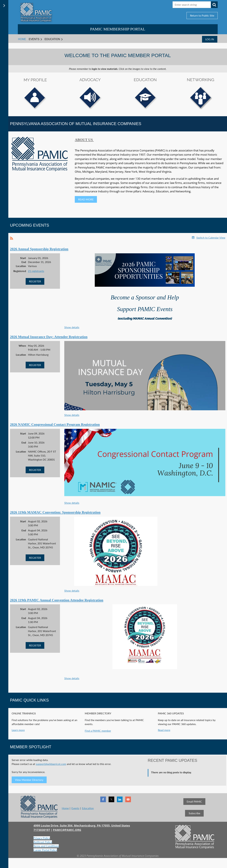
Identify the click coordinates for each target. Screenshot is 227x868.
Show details (72, 327)
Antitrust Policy (43, 842)
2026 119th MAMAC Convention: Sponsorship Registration (55, 512)
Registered (20, 271)
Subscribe (194, 813)
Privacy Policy (42, 838)
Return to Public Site (202, 15)
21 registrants (36, 271)
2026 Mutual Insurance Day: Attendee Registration (49, 337)
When (22, 346)
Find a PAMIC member (98, 731)
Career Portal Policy (45, 850)
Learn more (18, 730)
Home (65, 808)
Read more (164, 730)
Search (214, 5)
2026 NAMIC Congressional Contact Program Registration (55, 424)
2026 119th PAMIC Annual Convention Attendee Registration (57, 600)
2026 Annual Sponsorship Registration (39, 249)
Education (88, 808)
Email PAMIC (194, 801)
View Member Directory (29, 780)
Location (21, 266)
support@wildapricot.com (51, 764)
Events (75, 808)
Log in (210, 39)
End (24, 262)
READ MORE (86, 199)
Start (23, 258)
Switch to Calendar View (211, 238)
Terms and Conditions (46, 846)
